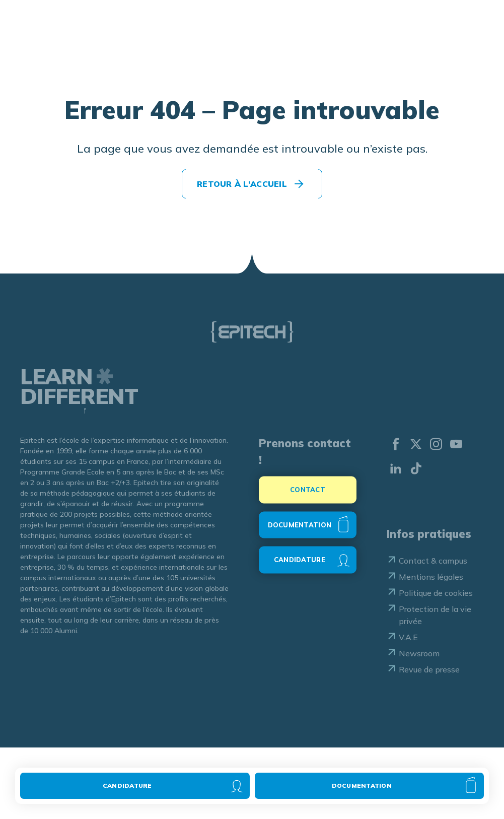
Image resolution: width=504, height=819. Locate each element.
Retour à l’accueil (242, 184)
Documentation (362, 786)
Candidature (127, 786)
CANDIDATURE (300, 565)
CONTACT (308, 495)
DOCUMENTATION (300, 529)
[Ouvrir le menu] (473, 32)
